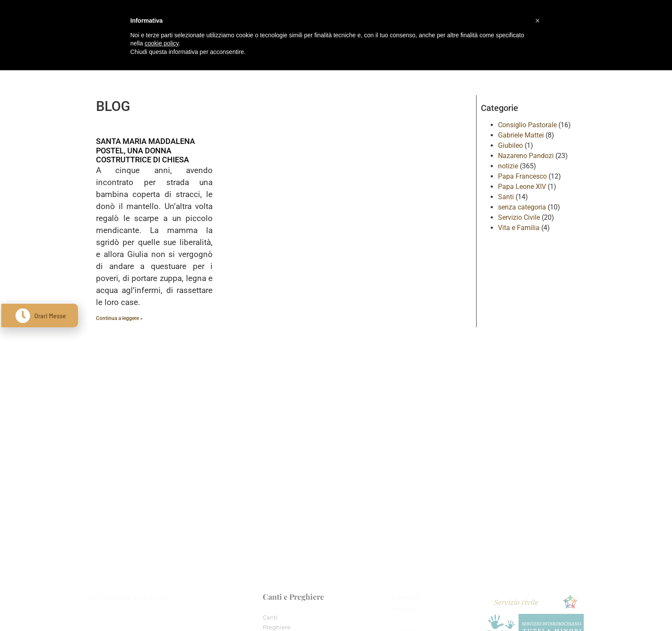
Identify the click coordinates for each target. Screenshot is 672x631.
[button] (537, 21)
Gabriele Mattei (521, 135)
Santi (506, 197)
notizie (508, 166)
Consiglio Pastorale (527, 125)
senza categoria (522, 207)
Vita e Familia (519, 228)
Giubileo (510, 145)
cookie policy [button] (161, 43)
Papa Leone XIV (522, 187)
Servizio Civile (519, 217)
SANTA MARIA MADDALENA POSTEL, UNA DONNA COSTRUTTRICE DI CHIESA (145, 150)
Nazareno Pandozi (526, 156)
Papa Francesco (522, 176)
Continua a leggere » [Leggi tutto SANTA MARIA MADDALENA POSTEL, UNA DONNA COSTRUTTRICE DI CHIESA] (119, 318)
